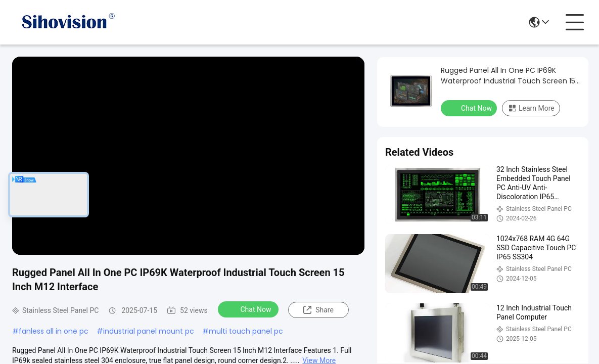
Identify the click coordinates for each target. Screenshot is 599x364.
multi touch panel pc (246, 331)
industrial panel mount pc (149, 331)
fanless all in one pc (54, 331)
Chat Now (249, 309)
